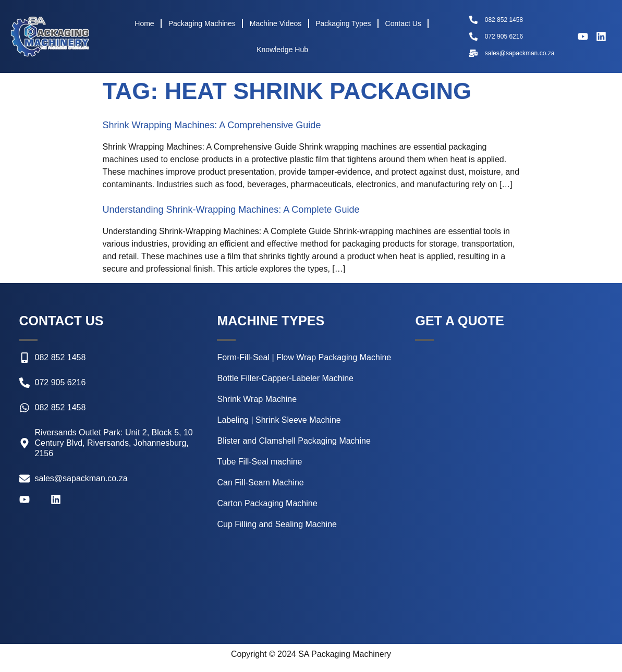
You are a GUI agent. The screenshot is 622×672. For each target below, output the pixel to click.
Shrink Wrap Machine (257, 399)
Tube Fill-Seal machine (259, 462)
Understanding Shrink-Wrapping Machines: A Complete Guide (231, 210)
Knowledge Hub (282, 50)
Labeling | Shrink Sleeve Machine (279, 420)
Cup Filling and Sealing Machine (277, 524)
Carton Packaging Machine (267, 503)
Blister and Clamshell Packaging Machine (294, 441)
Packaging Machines (202, 23)
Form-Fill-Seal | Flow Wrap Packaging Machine (304, 357)
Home (144, 23)
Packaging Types (343, 23)
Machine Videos (276, 23)
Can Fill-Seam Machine (260, 482)
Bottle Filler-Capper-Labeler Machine (285, 378)
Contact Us (403, 23)
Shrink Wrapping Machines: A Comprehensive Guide (212, 125)
